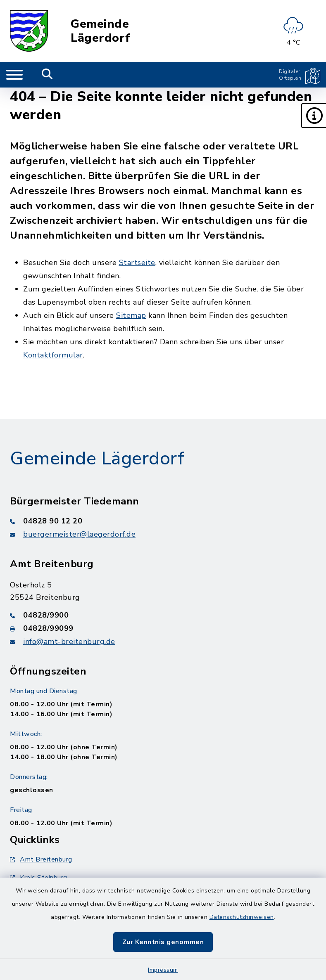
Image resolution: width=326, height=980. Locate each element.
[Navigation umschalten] (14, 75)
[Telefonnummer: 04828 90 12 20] (163, 521)
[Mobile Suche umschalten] (47, 75)
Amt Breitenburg (41, 859)
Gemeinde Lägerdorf (101, 31)
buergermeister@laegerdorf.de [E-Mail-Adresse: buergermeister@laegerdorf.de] (79, 534)
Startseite (137, 263)
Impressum (163, 970)
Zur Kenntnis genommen (163, 942)
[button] (314, 116)
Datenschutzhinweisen (242, 917)
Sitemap (131, 315)
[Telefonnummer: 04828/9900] (163, 615)
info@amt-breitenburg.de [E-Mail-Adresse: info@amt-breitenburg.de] (69, 641)
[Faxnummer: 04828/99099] (163, 628)
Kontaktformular (53, 355)
